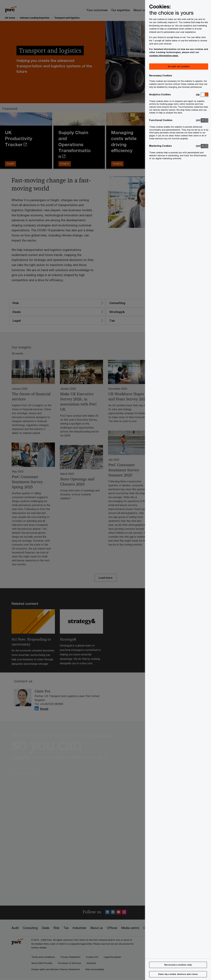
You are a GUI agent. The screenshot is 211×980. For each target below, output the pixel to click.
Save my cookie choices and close (178, 974)
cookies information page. (164, 55)
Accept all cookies (179, 66)
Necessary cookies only (178, 965)
